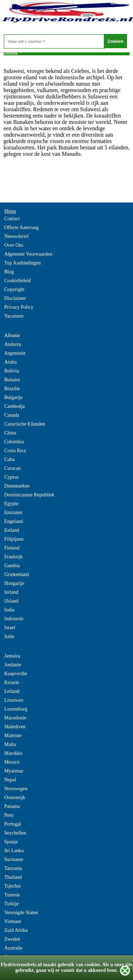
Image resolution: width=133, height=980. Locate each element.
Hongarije (14, 583)
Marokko (13, 753)
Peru (9, 815)
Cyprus (11, 477)
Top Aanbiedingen (23, 263)
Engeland (14, 521)
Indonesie (14, 619)
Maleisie (13, 736)
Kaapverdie (16, 674)
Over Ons (14, 245)
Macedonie (15, 718)
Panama (12, 806)
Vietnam (13, 921)
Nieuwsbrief (16, 236)
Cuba (10, 459)
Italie (9, 636)
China (10, 433)
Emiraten (13, 512)
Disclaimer (15, 298)
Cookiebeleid (18, 281)
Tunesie (12, 895)
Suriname (14, 859)
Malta (10, 744)
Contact (12, 219)
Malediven (15, 727)
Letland (12, 691)
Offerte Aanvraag (21, 227)
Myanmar (14, 771)
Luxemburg (16, 709)
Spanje (11, 842)
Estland (12, 530)
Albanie (12, 335)
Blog (9, 272)
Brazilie (12, 389)
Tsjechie (12, 886)
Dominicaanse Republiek (29, 495)
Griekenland (16, 574)
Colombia (14, 442)
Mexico (12, 762)
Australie (13, 948)
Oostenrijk (15, 797)
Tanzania (13, 868)
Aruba (10, 362)
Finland (12, 548)
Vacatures (14, 316)
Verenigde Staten (21, 913)
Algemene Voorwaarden (28, 254)
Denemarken (17, 486)
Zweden (12, 939)
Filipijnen (14, 539)
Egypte (11, 504)
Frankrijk (13, 557)
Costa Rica (15, 451)
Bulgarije (13, 397)
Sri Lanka (14, 851)
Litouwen (14, 700)
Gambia (12, 566)
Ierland (11, 592)
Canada (12, 415)
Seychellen (15, 833)
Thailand (13, 877)
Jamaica (12, 656)
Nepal (10, 780)
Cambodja (15, 406)
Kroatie (12, 682)
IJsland (11, 601)
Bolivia (12, 371)
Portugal (13, 824)
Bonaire (12, 380)
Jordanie (13, 665)
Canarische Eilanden (25, 424)
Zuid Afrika (16, 930)
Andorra (13, 344)
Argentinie (15, 353)
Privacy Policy (19, 307)
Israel (10, 628)
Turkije (12, 904)
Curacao (13, 468)
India (9, 610)
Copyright (14, 289)
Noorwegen (16, 789)
